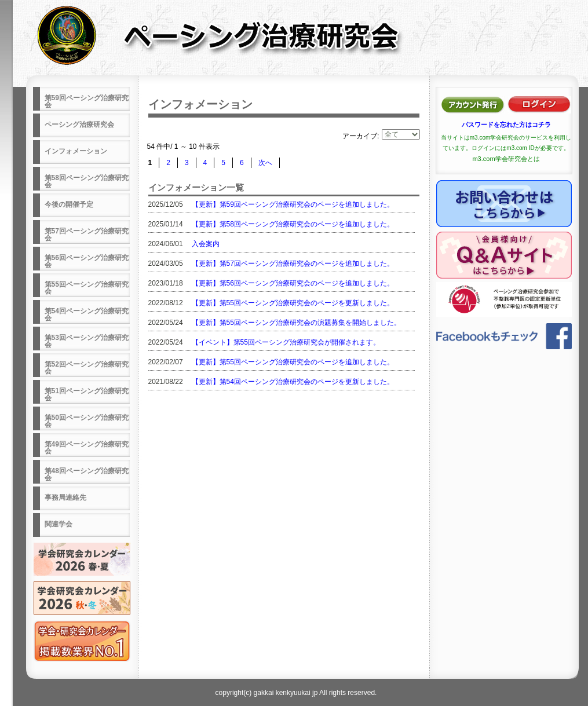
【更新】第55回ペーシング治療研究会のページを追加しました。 (293, 362)
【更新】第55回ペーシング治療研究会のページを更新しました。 (293, 303)
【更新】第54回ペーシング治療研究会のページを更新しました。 (293, 382)
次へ (265, 163)
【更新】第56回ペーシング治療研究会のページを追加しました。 (293, 283)
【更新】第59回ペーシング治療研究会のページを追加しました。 (293, 204)
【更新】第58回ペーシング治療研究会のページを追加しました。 (293, 224)
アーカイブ (360, 136)
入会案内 (206, 244)
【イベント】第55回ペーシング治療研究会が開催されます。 (286, 342)
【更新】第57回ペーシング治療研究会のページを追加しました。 (293, 264)
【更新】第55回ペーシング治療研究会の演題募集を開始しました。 (296, 323)
